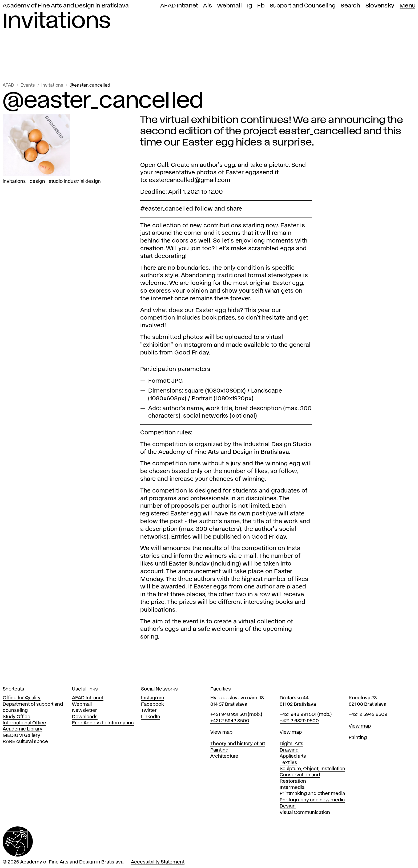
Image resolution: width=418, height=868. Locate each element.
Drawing (289, 750)
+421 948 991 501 (298, 714)
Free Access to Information (103, 723)
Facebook (152, 704)
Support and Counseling (303, 6)
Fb (261, 6)
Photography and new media (312, 800)
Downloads (85, 717)
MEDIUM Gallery (21, 736)
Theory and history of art (238, 744)
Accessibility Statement (158, 862)
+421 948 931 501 (229, 714)
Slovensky (380, 6)
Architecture (224, 756)
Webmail (230, 6)
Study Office (17, 717)
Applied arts (293, 756)
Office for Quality (22, 698)
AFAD (8, 85)
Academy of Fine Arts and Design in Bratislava (66, 6)
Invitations (52, 85)
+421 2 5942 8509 (368, 714)
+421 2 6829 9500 (299, 721)
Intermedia (292, 788)
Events (28, 85)
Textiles (288, 763)
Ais (208, 6)
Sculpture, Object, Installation (312, 769)
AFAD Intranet (179, 6)
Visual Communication (305, 813)
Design (37, 181)
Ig (250, 6)
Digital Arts (292, 744)
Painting (219, 750)
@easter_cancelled (90, 85)
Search (350, 6)
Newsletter (85, 710)
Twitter (149, 710)
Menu (407, 6)
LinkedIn (151, 717)
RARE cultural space (25, 742)
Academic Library (23, 729)
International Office (24, 723)
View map (221, 732)
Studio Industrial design (75, 181)
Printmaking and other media (312, 794)
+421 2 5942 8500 (230, 721)
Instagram (153, 698)
